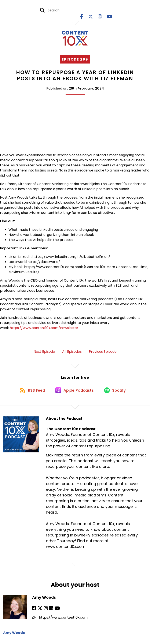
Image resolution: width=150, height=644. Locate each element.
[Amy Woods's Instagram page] (45, 610)
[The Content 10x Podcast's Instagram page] (100, 17)
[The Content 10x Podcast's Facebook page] (82, 17)
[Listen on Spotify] (116, 392)
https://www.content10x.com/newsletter (44, 328)
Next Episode (44, 352)
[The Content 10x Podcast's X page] (91, 17)
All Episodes (72, 352)
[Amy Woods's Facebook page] (34, 610)
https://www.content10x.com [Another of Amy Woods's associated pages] (60, 619)
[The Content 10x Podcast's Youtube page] (110, 17)
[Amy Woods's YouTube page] (55, 610)
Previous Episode (103, 352)
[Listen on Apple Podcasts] (75, 392)
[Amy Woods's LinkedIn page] (49, 610)
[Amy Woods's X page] (39, 610)
